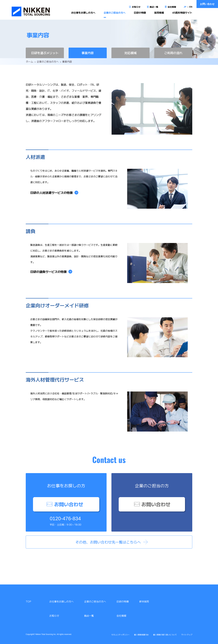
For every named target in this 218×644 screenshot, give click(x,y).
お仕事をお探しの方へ (83, 15)
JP (185, 7)
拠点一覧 (154, 7)
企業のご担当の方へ (115, 15)
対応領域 (130, 53)
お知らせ (136, 7)
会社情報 (172, 7)
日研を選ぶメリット (45, 53)
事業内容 (88, 53)
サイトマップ (187, 635)
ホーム (30, 61)
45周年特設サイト (182, 15)
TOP (28, 601)
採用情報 (159, 15)
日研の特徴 (140, 15)
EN (191, 7)
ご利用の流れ (173, 53)
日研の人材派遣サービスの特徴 (51, 193)
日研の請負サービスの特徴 (48, 272)
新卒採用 (144, 601)
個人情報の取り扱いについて (165, 635)
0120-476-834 (65, 519)
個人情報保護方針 (141, 635)
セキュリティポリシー (121, 635)
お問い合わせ (207, 4)
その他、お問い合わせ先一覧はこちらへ (108, 542)
